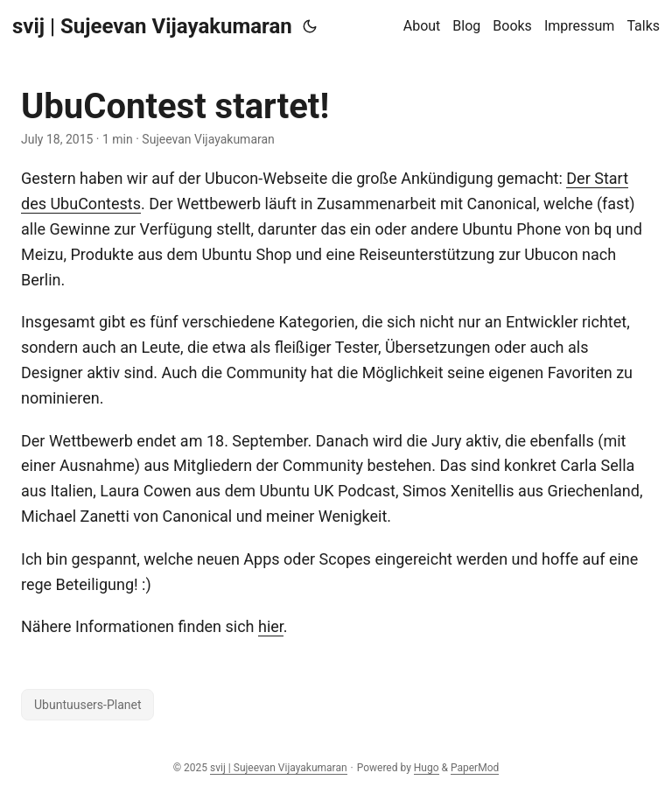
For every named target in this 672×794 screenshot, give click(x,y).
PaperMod (475, 768)
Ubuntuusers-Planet (87, 705)
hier (271, 626)
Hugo (427, 768)
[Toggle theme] (310, 26)
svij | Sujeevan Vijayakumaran (152, 26)
